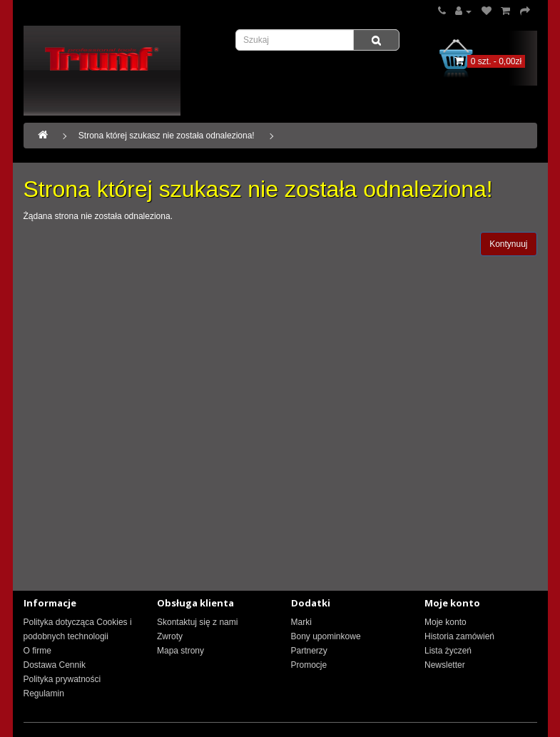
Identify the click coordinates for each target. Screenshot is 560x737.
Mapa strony (180, 651)
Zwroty (170, 636)
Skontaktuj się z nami (197, 622)
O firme (37, 651)
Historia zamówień (459, 636)
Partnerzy (309, 651)
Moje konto (446, 622)
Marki (301, 622)
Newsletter (445, 665)
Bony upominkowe (326, 636)
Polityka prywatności (62, 679)
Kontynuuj (508, 244)
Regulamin (44, 693)
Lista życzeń (448, 651)
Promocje (309, 665)
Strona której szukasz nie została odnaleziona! (167, 136)
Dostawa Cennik (55, 665)
